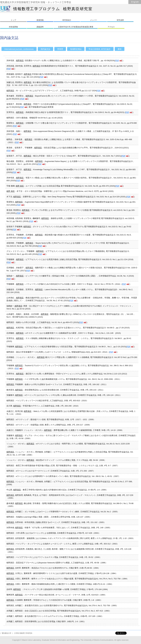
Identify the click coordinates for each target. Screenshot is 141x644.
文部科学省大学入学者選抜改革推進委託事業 (76, 27)
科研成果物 (13, 27)
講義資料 (40, 27)
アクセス (111, 27)
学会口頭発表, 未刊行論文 (100, 49)
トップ (13, 20)
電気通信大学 (6, 633)
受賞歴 (60, 49)
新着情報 (40, 20)
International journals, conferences (19, 49)
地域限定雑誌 (76, 49)
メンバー (94, 20)
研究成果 (120, 20)
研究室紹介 (67, 20)
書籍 (120, 49)
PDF (117, 61)
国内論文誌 (45, 49)
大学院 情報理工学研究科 (23, 633)
